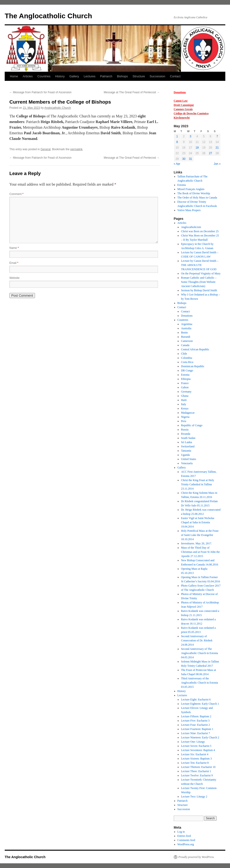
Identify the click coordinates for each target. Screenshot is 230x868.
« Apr (177, 164)
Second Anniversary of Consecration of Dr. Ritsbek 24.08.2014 (197, 640)
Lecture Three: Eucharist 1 (196, 771)
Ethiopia (186, 379)
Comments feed (186, 840)
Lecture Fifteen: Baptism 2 (196, 716)
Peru (184, 421)
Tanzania (186, 451)
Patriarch (106, 76)
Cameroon (187, 341)
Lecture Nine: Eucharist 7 (195, 733)
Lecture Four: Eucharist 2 (195, 725)
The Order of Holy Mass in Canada (197, 198)
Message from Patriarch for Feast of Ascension (40, 92)
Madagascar (188, 413)
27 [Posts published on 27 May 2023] (210, 153)
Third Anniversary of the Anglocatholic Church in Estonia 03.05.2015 (199, 683)
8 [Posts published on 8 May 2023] (177, 142)
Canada (185, 345)
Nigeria (185, 417)
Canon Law (181, 101)
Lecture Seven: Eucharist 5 (196, 746)
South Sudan (188, 438)
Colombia (186, 358)
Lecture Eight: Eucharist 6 (196, 700)
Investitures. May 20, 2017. (196, 543)
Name (14, 248)
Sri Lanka (186, 442)
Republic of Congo (192, 425)
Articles (28, 76)
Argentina (187, 324)
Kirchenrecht (182, 118)
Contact (175, 76)
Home (14, 76)
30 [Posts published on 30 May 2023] (184, 159)
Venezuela (187, 463)
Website (14, 278)
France (185, 383)
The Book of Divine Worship (194, 193)
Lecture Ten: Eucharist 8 (195, 763)
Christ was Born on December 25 (200, 231)
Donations (180, 92)
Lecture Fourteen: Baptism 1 (197, 729)
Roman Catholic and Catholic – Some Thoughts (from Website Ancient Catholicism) (199, 282)
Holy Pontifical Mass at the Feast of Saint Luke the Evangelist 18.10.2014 (200, 535)
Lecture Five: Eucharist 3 (195, 721)
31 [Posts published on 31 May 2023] (190, 159)
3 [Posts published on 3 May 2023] (190, 136)
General (46, 149)
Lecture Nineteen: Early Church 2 (200, 737)
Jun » (217, 164)
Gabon (185, 387)
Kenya (185, 408)
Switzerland (188, 446)
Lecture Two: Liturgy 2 (194, 797)
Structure (139, 76)
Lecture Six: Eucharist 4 (195, 754)
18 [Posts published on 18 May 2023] (197, 148)
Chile (184, 354)
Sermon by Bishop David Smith (199, 290)
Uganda (185, 455)
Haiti (184, 400)
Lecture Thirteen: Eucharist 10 (198, 767)
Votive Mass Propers (189, 210)
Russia (185, 430)
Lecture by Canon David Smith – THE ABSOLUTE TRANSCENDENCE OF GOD (200, 265)
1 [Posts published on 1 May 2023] (177, 136)
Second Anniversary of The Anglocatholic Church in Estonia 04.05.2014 (199, 653)
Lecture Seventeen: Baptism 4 (198, 750)
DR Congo (187, 370)
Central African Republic (195, 349)
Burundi (186, 337)
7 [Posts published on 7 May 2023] (217, 136)
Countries (44, 76)
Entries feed (184, 836)
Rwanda (186, 434)
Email (14, 263)
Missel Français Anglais (191, 189)
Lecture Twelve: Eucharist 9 (197, 775)
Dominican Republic (193, 366)
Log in (181, 832)
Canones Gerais (183, 109)
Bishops (123, 76)
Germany (186, 392)
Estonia (182, 185)
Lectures (90, 76)
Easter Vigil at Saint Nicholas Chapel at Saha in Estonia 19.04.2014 (198, 522)
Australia (186, 328)
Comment (16, 194)
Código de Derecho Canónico (191, 113)
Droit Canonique (184, 105)
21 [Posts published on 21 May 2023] (217, 148)
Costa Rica (187, 362)
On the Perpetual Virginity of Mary (201, 273)
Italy (184, 404)
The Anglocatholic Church (48, 16)
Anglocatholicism (191, 227)
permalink (76, 149)
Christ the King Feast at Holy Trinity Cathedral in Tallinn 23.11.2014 (197, 484)
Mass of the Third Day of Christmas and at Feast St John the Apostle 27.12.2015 (200, 552)
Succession (157, 76)
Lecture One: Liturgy (193, 742)
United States (188, 459)
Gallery (74, 76)
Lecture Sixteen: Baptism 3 (196, 759)
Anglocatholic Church (58, 108)
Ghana (185, 396)
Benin (184, 333)
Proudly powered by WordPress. (196, 857)
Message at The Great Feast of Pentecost (132, 92)
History (60, 76)
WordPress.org (186, 844)
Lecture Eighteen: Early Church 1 (200, 704)
